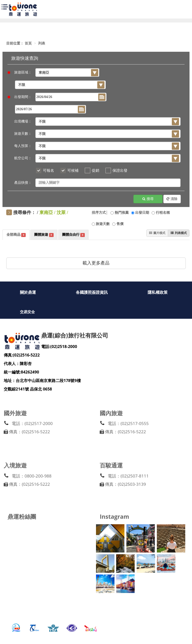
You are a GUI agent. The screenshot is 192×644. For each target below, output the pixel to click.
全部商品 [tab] (16, 235)
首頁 (28, 43)
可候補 (73, 170)
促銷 (96, 170)
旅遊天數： (23, 134)
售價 (120, 224)
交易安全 (27, 312)
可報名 (48, 170)
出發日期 (142, 213)
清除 (172, 199)
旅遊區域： (21, 72)
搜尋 (148, 199)
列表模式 (177, 233)
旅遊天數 (103, 224)
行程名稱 (163, 213)
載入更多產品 (96, 263)
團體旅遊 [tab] (44, 235)
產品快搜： (23, 183)
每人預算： (23, 146)
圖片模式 (153, 233)
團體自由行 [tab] (73, 235)
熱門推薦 (122, 213)
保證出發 (120, 170)
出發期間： (21, 97)
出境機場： (23, 121)
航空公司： (23, 158)
